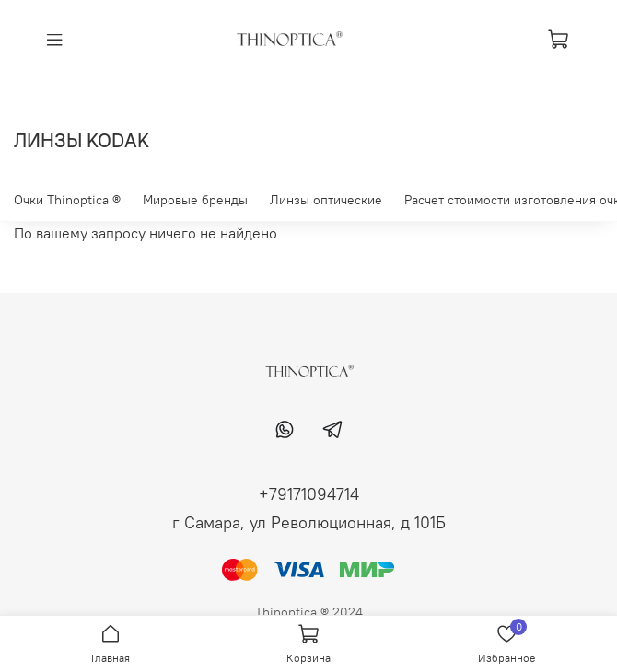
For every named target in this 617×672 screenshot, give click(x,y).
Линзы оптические (326, 200)
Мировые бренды (195, 200)
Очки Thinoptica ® (67, 200)
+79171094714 (309, 494)
